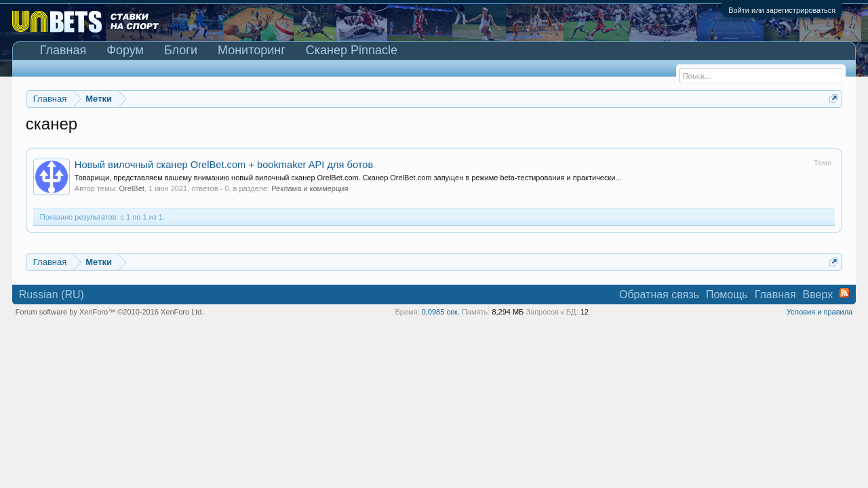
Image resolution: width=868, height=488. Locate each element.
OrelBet (132, 188)
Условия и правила (820, 312)
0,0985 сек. (441, 312)
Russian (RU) (52, 294)
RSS (844, 293)
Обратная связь (659, 294)
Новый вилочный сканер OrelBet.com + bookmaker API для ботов (224, 165)
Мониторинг (252, 50)
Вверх (818, 294)
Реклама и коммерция (310, 188)
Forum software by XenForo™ (110, 312)
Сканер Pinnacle (352, 50)
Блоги (181, 50)
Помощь (727, 294)
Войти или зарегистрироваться (782, 10)
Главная (63, 50)
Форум (125, 50)
